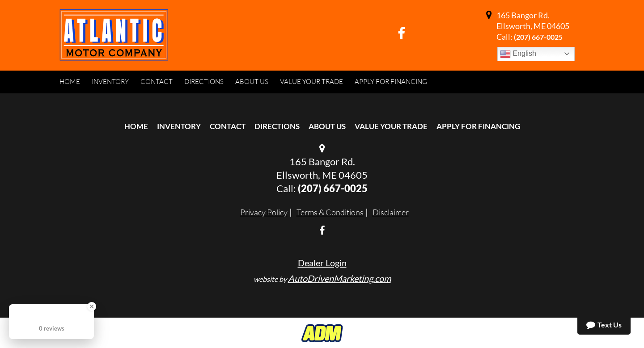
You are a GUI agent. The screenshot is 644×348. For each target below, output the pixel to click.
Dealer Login (322, 263)
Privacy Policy (264, 212)
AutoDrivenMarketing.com (339, 278)
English (518, 54)
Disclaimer (391, 212)
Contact (228, 126)
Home (136, 126)
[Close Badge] (92, 306)
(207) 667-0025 (538, 37)
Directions (277, 126)
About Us (327, 126)
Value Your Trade (391, 126)
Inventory (179, 126)
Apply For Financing (478, 126)
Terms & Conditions (330, 212)
